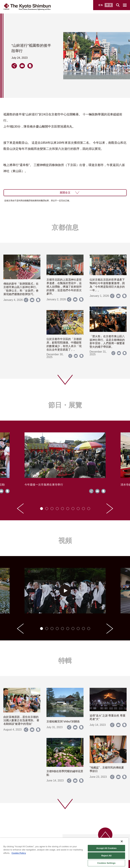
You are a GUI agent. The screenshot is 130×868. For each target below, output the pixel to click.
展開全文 (65, 193)
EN (101, 5)
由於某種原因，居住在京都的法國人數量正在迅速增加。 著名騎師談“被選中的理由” (21, 720)
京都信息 (65, 227)
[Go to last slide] (20, 508)
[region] (64, 853)
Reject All (107, 856)
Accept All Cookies (107, 848)
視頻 (65, 541)
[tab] (42, 509)
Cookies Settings (107, 863)
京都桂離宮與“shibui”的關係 (63, 721)
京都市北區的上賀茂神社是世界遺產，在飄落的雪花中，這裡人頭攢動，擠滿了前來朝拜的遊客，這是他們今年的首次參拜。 (64, 287)
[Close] (122, 841)
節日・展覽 (65, 405)
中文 (109, 5)
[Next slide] (110, 508)
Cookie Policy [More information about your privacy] (19, 853)
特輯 (65, 661)
